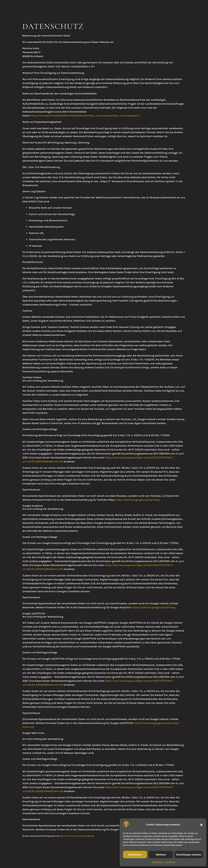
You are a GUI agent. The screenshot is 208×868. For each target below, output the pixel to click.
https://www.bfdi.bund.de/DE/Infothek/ (55, 116)
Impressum (170, 862)
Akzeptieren (135, 855)
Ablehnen (161, 855)
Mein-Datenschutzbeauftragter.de (77, 836)
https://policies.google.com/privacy (138, 500)
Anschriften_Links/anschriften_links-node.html (110, 116)
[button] (201, 825)
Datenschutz (158, 862)
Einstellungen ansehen (189, 855)
